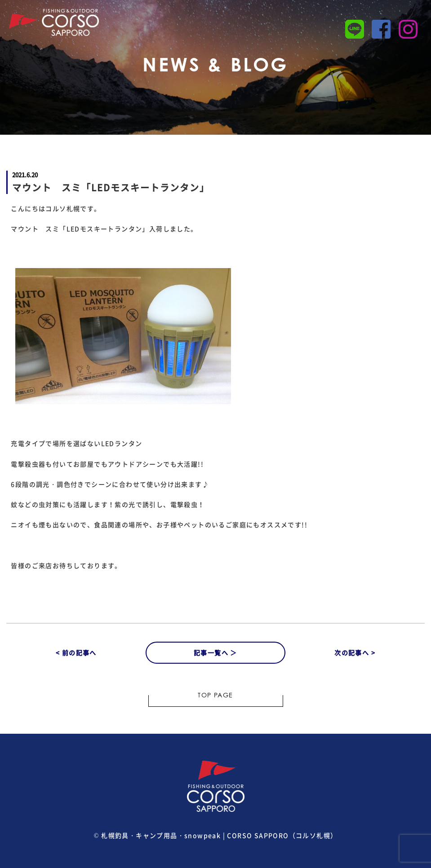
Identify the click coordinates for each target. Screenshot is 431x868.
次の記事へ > (355, 652)
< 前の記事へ (76, 652)
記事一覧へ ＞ (215, 652)
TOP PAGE (215, 696)
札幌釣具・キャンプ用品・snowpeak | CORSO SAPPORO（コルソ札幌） (219, 835)
